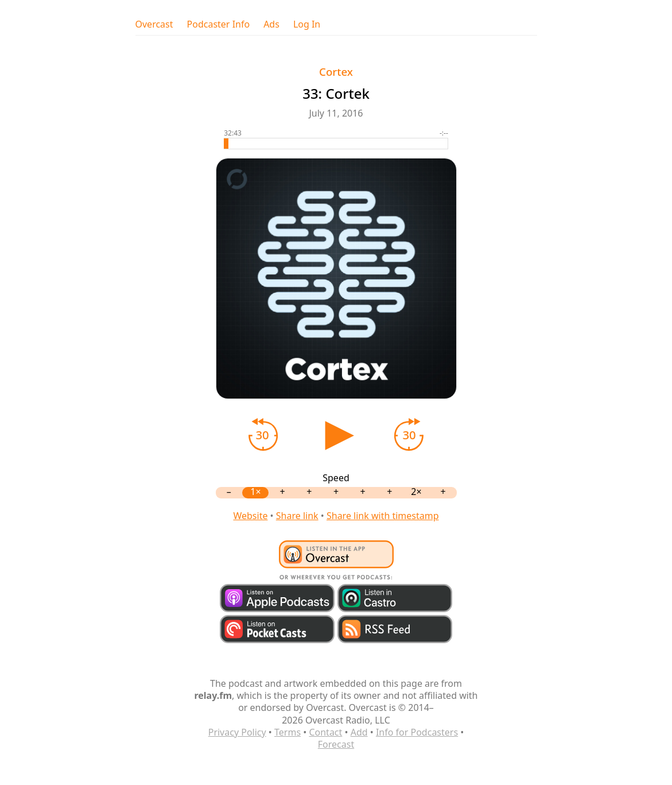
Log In (307, 24)
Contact (325, 732)
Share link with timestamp (383, 516)
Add (359, 732)
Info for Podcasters (417, 732)
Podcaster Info (219, 24)
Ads (271, 24)
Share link (297, 516)
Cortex (336, 71)
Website (250, 516)
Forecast (336, 744)
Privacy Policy (237, 732)
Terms (288, 732)
